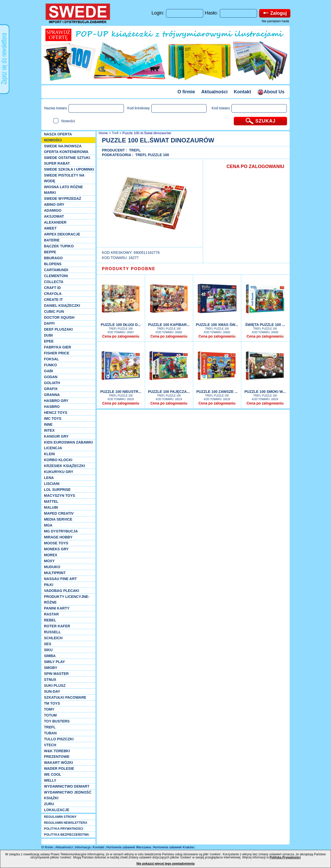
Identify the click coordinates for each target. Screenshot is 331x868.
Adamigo (53, 210)
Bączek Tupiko (59, 246)
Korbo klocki (58, 460)
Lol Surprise (57, 490)
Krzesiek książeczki (65, 466)
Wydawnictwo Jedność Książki (68, 795)
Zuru (49, 804)
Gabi (48, 371)
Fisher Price (57, 353)
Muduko (52, 567)
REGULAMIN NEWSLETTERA (66, 823)
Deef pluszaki (58, 329)
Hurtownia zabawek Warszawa (129, 847)
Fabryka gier (58, 347)
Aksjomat (54, 216)
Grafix (51, 389)
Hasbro (52, 407)
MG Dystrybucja (61, 531)
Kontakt (242, 92)
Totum (50, 715)
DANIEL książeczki (62, 306)
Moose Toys (56, 543)
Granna (52, 395)
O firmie (186, 92)
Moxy (49, 561)
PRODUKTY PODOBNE (129, 269)
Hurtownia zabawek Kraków (174, 847)
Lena (49, 478)
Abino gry (54, 204)
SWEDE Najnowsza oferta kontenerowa (66, 149)
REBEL (50, 620)
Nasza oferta (58, 134)
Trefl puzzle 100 (152, 155)
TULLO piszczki (59, 739)
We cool (53, 774)
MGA (48, 525)
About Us (271, 92)
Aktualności (214, 92)
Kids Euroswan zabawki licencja (68, 445)
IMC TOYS (53, 418)
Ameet (50, 228)
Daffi (49, 323)
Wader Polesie (59, 768)
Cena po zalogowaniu (121, 336)
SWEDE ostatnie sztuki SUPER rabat (67, 161)
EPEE (49, 341)
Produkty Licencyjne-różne (67, 599)
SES (48, 644)
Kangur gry (56, 436)
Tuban (50, 733)
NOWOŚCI (53, 140)
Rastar (51, 614)
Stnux (50, 680)
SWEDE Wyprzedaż (63, 199)
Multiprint (55, 573)
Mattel (51, 501)
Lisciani (52, 484)
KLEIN (49, 454)
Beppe (50, 252)
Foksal (51, 359)
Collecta (54, 282)
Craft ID (52, 288)
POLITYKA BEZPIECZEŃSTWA (66, 835)
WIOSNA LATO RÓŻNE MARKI (63, 190)
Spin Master (56, 674)
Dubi (48, 335)
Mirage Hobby (58, 537)
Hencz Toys (56, 413)
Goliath (52, 383)
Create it (53, 300)
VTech (50, 745)
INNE (48, 424)
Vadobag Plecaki (62, 591)
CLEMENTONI (56, 276)
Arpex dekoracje (62, 234)
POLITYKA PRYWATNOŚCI (64, 829)
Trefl (50, 727)
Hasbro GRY (56, 401)
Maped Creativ (59, 513)
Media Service (58, 519)
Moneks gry (56, 549)
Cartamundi (56, 270)
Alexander (55, 222)
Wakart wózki (58, 763)
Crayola (53, 294)
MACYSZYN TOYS (59, 496)
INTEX (49, 430)
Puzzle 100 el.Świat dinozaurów (147, 133)
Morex (51, 555)
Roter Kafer (57, 626)
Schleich (53, 638)
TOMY (49, 709)
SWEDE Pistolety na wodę (64, 178)
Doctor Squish (59, 317)
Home (103, 133)
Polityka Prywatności (285, 857)
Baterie (52, 240)
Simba (50, 656)
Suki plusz (55, 686)
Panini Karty (57, 608)
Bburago (53, 258)
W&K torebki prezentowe (57, 754)
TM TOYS (52, 703)
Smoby (51, 668)
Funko (50, 365)
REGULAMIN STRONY (60, 817)
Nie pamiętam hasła (275, 21)
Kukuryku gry (59, 472)
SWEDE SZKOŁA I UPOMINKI (69, 169)
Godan (51, 377)
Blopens (53, 264)
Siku (48, 650)
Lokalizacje (57, 810)
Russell (52, 632)
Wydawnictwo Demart (67, 786)
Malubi (51, 507)
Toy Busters (57, 721)
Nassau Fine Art (60, 579)
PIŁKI (49, 585)
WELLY (50, 780)
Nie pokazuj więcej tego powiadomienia (166, 864)
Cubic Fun (54, 311)
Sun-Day (52, 691)
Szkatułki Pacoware (65, 697)
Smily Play (54, 662)
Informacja (83, 847)
